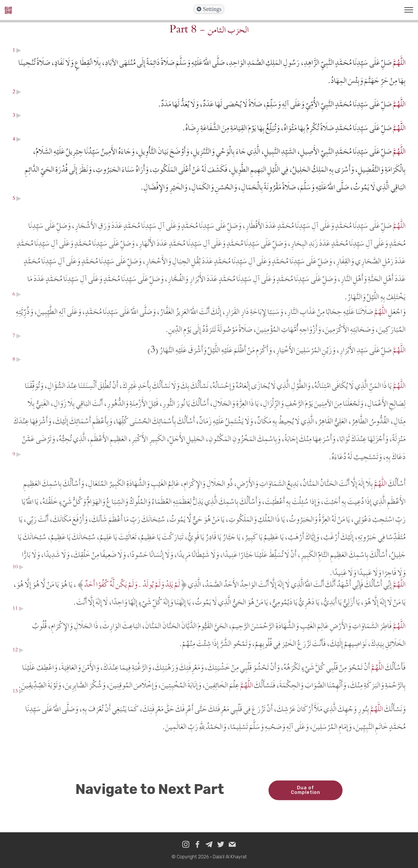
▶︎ (18, 50)
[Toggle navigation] (409, 10)
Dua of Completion (306, 796)
